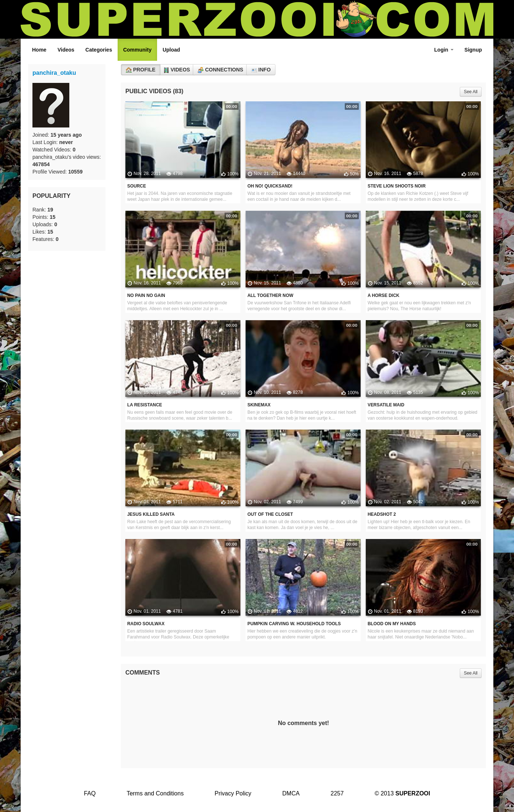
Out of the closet (270, 514)
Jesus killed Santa (151, 514)
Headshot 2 (382, 514)
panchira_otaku (54, 73)
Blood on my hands (392, 624)
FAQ (90, 793)
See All (471, 92)
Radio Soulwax (146, 624)
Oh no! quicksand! (270, 186)
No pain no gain (146, 295)
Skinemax (259, 405)
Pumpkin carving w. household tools (294, 624)
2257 (337, 793)
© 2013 (402, 793)
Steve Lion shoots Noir (397, 186)
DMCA (291, 793)
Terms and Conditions (155, 793)
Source (137, 186)
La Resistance (145, 405)
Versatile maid (386, 405)
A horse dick (383, 295)
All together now (270, 295)
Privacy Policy (233, 793)
